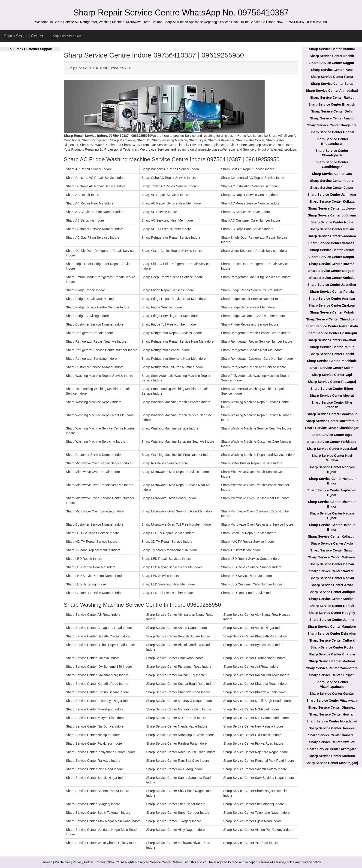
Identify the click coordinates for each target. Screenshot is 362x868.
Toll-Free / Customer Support (30, 49)
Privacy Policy (83, 862)
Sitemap (46, 862)
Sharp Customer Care (66, 36)
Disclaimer (62, 862)
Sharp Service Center (24, 36)
